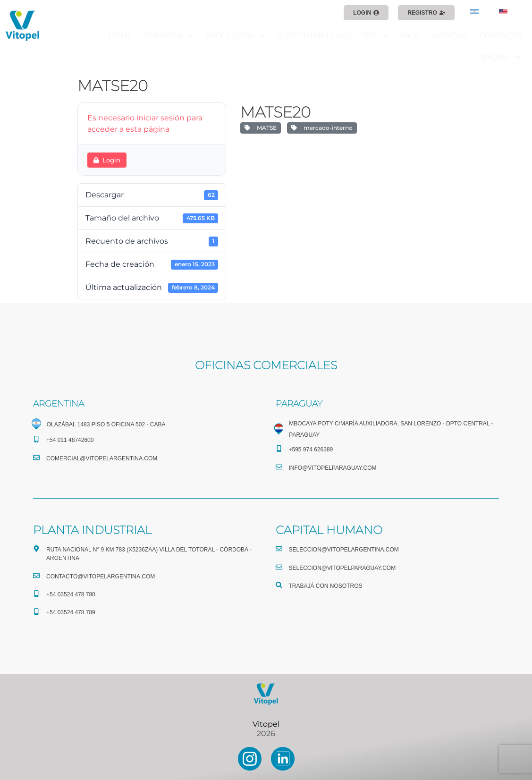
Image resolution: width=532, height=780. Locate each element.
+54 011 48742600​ (70, 440)
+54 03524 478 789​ (71, 612)
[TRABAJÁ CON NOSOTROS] (279, 585)
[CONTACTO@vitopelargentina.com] (36, 576)
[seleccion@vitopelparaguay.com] (279, 567)
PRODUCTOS (236, 36)
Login (107, 160)
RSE (375, 36)
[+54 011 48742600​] (36, 439)
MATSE (261, 128)
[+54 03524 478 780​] (36, 593)
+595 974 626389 (311, 449)
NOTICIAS (450, 36)
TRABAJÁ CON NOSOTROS (326, 586)
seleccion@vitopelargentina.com (344, 550)
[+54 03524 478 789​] (36, 611)
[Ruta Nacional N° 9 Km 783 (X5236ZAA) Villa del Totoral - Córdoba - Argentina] (36, 549)
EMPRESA (169, 36)
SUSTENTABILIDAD (314, 36)
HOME (120, 36)
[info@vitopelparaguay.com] (279, 467)
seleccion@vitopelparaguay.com (342, 568)
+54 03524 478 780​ (71, 594)
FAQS (410, 36)
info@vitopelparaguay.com (333, 468)
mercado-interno (322, 128)
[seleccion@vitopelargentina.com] (279, 549)
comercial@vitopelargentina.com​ (102, 458)
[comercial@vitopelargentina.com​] (36, 458)
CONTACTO (501, 36)
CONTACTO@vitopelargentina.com (101, 577)
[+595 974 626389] (279, 449)
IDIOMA (501, 58)
